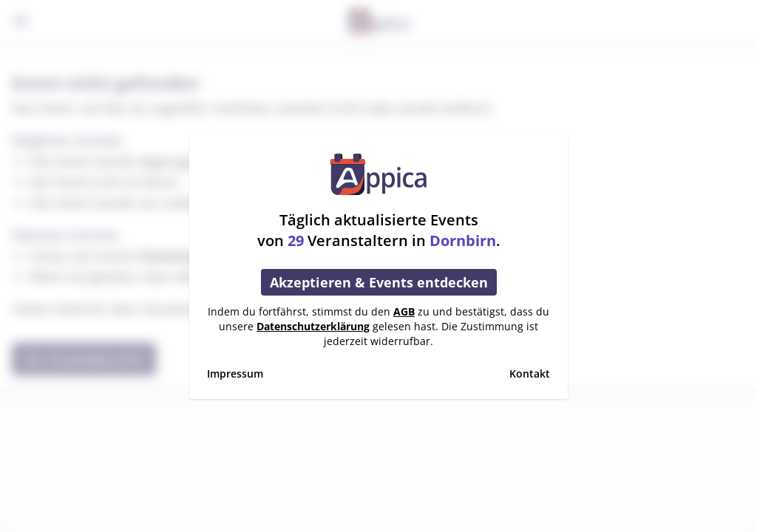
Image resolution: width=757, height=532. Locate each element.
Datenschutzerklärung (313, 326)
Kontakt (530, 374)
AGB (404, 311)
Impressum (235, 374)
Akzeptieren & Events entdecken (379, 282)
